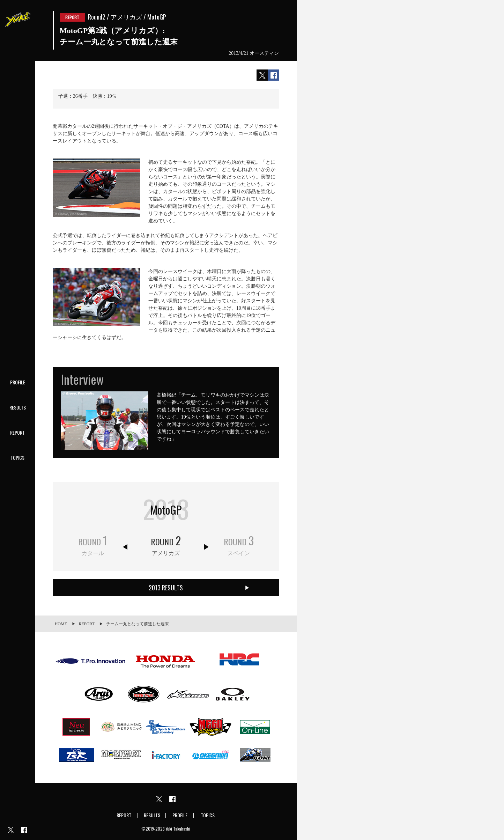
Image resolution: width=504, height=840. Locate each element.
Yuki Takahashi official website (17, 17)
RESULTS (18, 407)
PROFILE (18, 382)
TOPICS (17, 458)
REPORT (17, 432)
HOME (61, 624)
